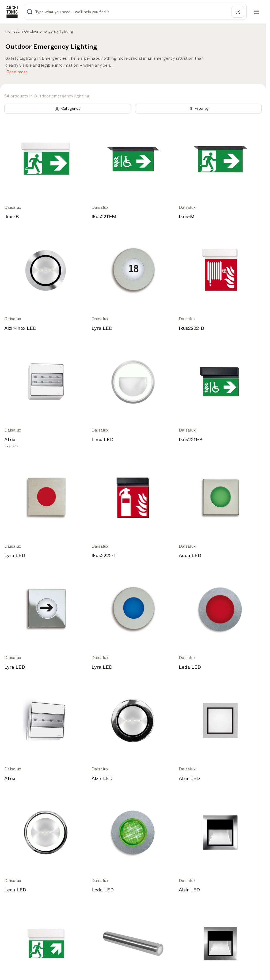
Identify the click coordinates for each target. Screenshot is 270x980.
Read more (17, 71)
